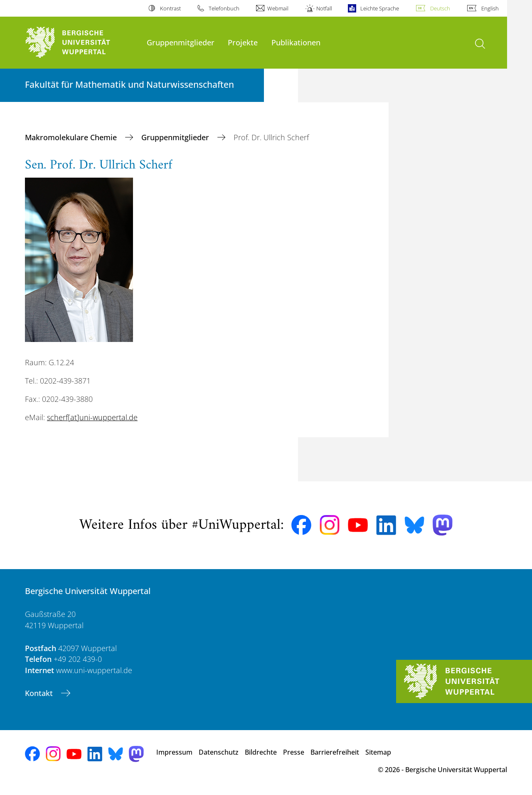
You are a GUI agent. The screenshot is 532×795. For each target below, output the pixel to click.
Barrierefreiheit (335, 752)
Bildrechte (261, 752)
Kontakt (40, 693)
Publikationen (296, 42)
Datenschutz (219, 752)
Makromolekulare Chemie (72, 137)
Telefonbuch (224, 8)
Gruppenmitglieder (181, 42)
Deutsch (440, 8)
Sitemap (378, 752)
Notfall (324, 8)
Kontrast (170, 8)
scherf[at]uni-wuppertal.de (92, 417)
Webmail (278, 8)
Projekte (243, 42)
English (490, 8)
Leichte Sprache (380, 8)
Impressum (174, 752)
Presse (294, 752)
